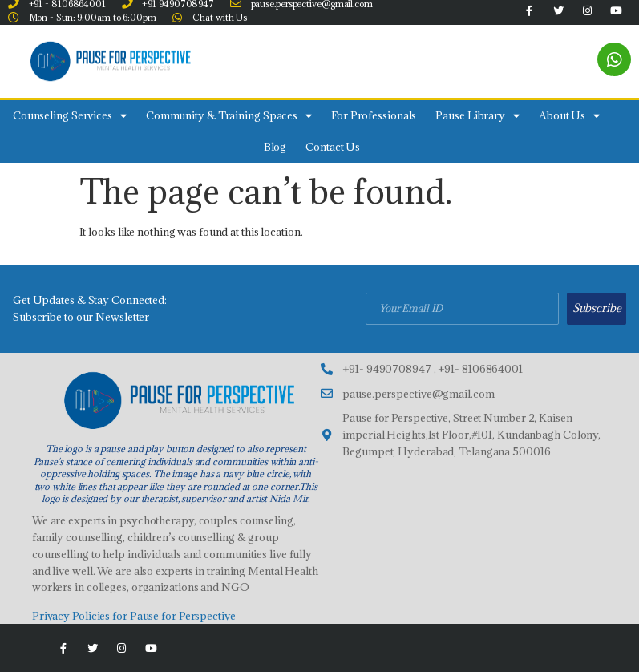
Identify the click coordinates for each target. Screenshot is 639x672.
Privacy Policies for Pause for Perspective (134, 616)
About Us (569, 116)
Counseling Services (70, 116)
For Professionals (374, 115)
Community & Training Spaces (229, 116)
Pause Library (477, 116)
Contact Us (333, 147)
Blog (275, 147)
